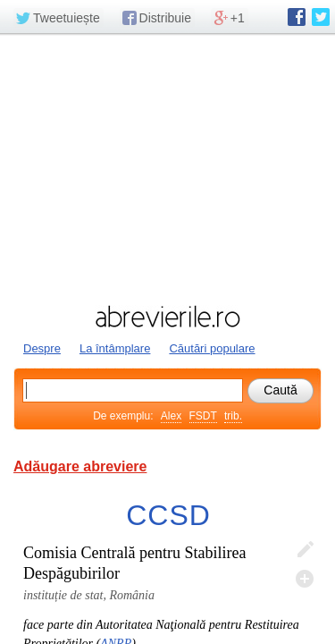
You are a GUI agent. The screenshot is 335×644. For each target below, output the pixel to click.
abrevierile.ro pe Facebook (297, 17)
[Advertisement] (167, 167)
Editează (305, 550)
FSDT (203, 416)
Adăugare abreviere (80, 466)
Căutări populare (212, 348)
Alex (171, 416)
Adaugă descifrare (305, 579)
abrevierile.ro (167, 317)
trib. (233, 416)
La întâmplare (115, 348)
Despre (42, 348)
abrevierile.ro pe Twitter (321, 17)
